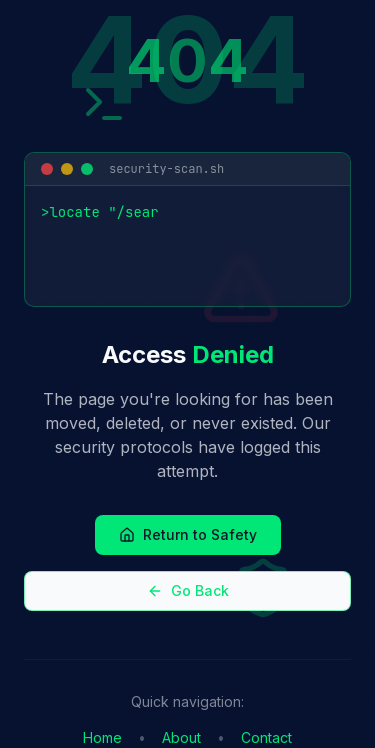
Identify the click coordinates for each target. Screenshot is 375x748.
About (181, 737)
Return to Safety (188, 534)
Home (102, 737)
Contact (266, 737)
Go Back (188, 590)
